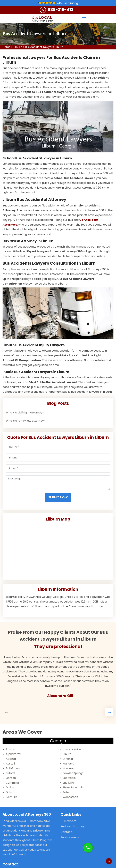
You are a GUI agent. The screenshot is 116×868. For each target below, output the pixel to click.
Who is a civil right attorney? (25, 413)
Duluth (10, 792)
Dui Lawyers (68, 821)
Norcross (69, 768)
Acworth (12, 749)
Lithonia (68, 759)
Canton (11, 778)
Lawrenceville (72, 749)
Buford (10, 773)
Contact (66, 832)
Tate (66, 792)
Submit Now (58, 497)
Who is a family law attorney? (26, 421)
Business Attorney (73, 826)
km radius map (58, 550)
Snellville (68, 783)
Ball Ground (14, 768)
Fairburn (11, 797)
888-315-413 (61, 10)
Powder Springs (73, 773)
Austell (10, 764)
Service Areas (70, 837)
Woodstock (70, 797)
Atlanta (11, 759)
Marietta (68, 764)
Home (7, 47)
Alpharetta (13, 754)
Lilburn (18, 47)
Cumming (12, 783)
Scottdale (69, 778)
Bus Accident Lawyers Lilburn (44, 47)
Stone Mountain (73, 787)
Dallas (10, 787)
